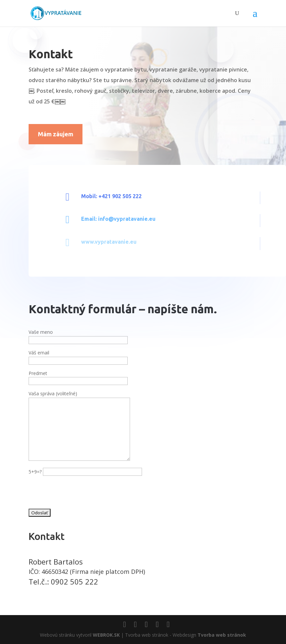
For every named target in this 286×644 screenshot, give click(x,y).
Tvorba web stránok (222, 635)
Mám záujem (56, 134)
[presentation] (79, 493)
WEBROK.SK (106, 635)
